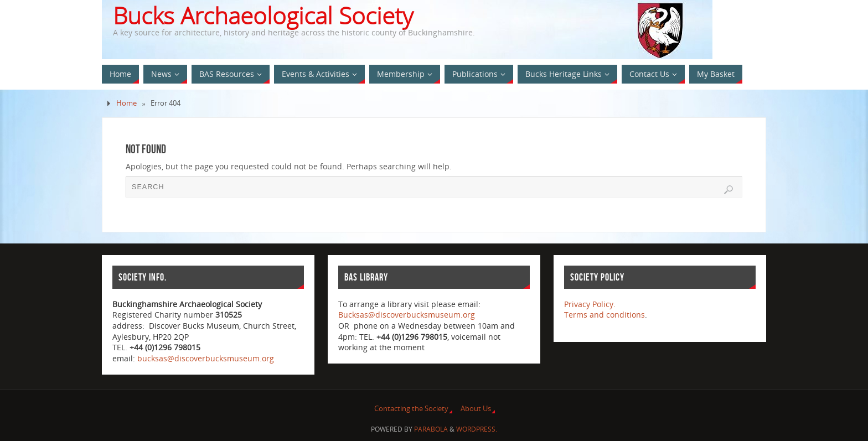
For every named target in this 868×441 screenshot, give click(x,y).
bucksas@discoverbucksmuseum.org (206, 358)
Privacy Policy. (590, 304)
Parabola (431, 429)
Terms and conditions (604, 315)
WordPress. (477, 429)
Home (126, 103)
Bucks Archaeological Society (263, 15)
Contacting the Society (411, 409)
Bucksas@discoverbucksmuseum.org (407, 315)
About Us (476, 409)
